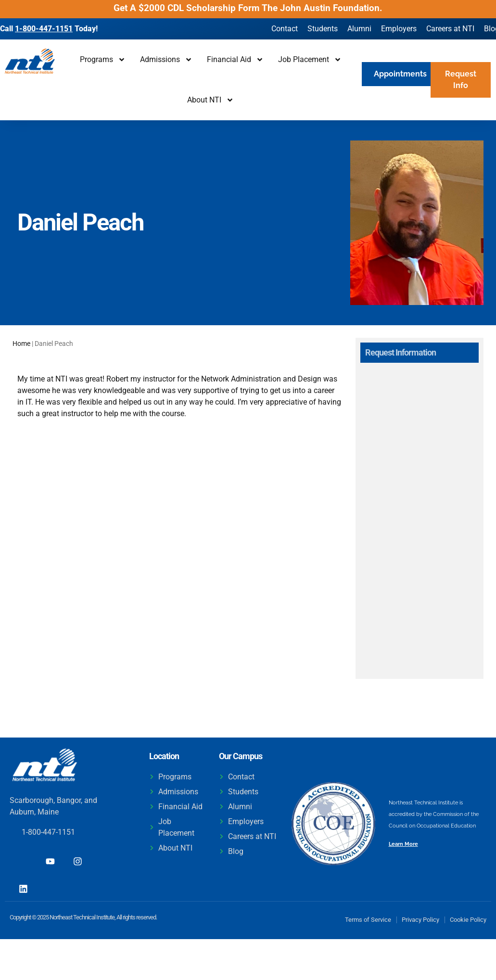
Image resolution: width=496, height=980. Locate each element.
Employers (399, 29)
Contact (285, 29)
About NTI (210, 100)
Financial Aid (235, 60)
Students (323, 29)
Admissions (166, 60)
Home (21, 344)
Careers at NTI (450, 29)
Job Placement (310, 60)
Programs (103, 60)
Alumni (359, 29)
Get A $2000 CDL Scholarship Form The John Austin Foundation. (248, 8)
